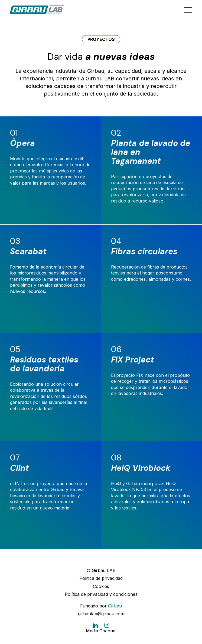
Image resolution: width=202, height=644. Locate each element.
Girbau (115, 606)
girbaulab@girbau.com (101, 614)
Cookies (101, 586)
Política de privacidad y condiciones (101, 594)
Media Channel (101, 631)
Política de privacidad (101, 578)
